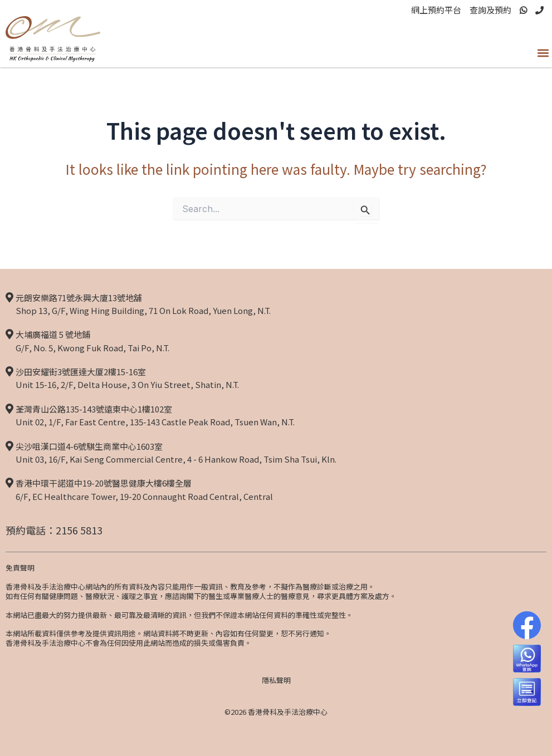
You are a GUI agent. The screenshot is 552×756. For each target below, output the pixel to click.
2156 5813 (79, 530)
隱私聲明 (276, 680)
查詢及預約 (490, 10)
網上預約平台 (436, 10)
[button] (543, 53)
